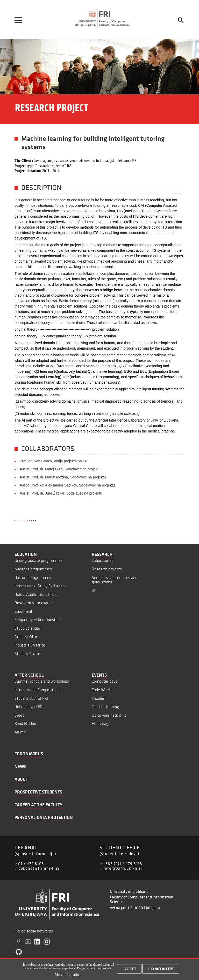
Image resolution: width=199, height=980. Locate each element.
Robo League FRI (29, 707)
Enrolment (23, 611)
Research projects (107, 569)
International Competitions (37, 690)
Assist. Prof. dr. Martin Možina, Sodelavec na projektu (63, 477)
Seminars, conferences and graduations (115, 580)
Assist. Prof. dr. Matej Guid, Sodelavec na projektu (60, 469)
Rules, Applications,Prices (36, 594)
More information (68, 977)
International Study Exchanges (40, 586)
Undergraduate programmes (38, 560)
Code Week (101, 690)
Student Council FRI (31, 698)
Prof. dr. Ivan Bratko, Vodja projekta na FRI (54, 461)
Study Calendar (27, 628)
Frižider (98, 698)
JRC (95, 591)
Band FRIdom (26, 724)
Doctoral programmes (33, 578)
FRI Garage (101, 724)
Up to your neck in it (109, 715)
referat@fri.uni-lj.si (123, 868)
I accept (129, 971)
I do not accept (161, 971)
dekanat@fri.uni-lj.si (39, 868)
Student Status (28, 654)
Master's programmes (33, 569)
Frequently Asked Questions (38, 620)
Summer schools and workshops (42, 681)
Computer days (104, 681)
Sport (19, 715)
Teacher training (105, 707)
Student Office (27, 637)
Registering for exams (33, 603)
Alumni (21, 732)
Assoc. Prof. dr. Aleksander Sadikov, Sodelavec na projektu (67, 485)
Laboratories (102, 560)
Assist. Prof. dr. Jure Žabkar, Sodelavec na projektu (61, 493)
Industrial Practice (30, 645)
